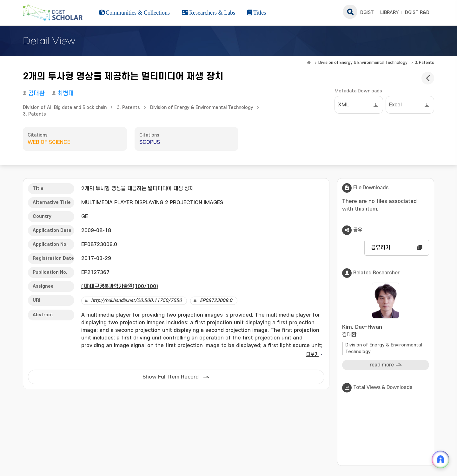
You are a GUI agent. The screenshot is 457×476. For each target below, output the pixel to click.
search (350, 12)
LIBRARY (389, 13)
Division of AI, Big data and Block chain (65, 107)
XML (344, 105)
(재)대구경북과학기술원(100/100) (120, 286)
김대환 (36, 94)
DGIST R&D (417, 13)
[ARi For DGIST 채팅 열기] (440, 459)
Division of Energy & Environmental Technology (363, 63)
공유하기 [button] (381, 248)
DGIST (367, 13)
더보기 (312, 355)
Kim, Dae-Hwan (386, 331)
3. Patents (424, 63)
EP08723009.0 (216, 301)
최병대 (66, 94)
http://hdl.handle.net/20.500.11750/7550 (136, 301)
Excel (395, 105)
